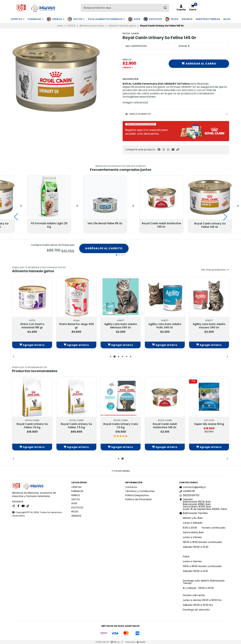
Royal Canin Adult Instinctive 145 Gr (165, 426)
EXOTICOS (155, 19)
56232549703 (189, 495)
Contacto (131, 487)
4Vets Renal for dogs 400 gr (76, 326)
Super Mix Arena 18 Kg (209, 424)
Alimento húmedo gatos (122, 26)
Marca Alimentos (138, 114)
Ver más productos (215, 270)
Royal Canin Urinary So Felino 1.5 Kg (32, 426)
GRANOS (187, 19)
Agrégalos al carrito (104, 248)
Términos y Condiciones (140, 491)
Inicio (60, 26)
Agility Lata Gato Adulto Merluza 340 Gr (121, 326)
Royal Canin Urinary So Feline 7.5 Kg (76, 426)
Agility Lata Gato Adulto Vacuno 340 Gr (209, 326)
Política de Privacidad (138, 499)
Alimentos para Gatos (92, 26)
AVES (137, 19)
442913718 (187, 491)
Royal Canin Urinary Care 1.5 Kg (120, 426)
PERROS (58, 19)
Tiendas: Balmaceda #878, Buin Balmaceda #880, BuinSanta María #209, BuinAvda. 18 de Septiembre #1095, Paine (203, 504)
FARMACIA (36, 19)
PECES (174, 19)
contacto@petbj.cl (192, 487)
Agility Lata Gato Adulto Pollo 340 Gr (165, 326)
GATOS (79, 19)
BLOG (227, 19)
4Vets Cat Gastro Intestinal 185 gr (32, 326)
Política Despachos (137, 495)
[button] (178, 150)
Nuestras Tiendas (208, 19)
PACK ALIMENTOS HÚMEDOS (106, 19)
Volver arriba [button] (120, 471)
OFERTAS (18, 19)
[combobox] (125, 8)
